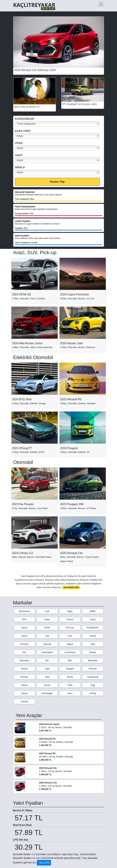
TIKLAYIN (44, 863)
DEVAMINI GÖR (71, 587)
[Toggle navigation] (101, 4)
